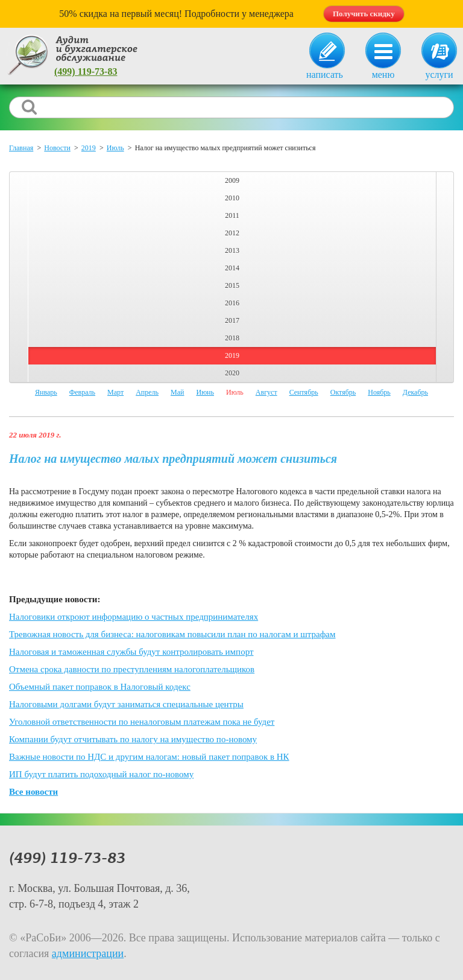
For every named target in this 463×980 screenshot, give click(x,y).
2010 (232, 198)
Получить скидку (364, 14)
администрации (88, 953)
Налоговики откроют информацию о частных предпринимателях (134, 617)
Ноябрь (379, 392)
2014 (232, 268)
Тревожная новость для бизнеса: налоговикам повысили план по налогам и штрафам (172, 634)
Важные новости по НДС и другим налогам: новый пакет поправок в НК (149, 757)
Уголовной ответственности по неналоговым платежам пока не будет (142, 722)
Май (177, 392)
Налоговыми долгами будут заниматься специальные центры (126, 704)
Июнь (205, 392)
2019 (89, 148)
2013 (232, 250)
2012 (232, 233)
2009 (232, 180)
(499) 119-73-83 (86, 72)
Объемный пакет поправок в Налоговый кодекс (100, 687)
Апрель (147, 392)
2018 (232, 338)
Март (115, 392)
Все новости (33, 792)
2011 (232, 215)
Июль (115, 148)
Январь (46, 392)
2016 (232, 303)
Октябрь (343, 392)
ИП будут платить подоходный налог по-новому (101, 774)
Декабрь (415, 392)
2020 (232, 373)
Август (266, 392)
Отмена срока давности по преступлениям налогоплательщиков (132, 669)
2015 (232, 285)
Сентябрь (304, 392)
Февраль (82, 392)
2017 (232, 320)
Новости (57, 148)
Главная (21, 148)
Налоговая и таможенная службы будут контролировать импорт (131, 652)
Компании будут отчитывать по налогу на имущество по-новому (133, 739)
